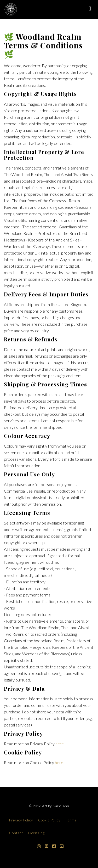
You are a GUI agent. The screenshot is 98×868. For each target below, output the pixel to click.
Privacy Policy (21, 820)
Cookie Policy (49, 820)
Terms (71, 820)
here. (60, 744)
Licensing (36, 833)
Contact (16, 833)
